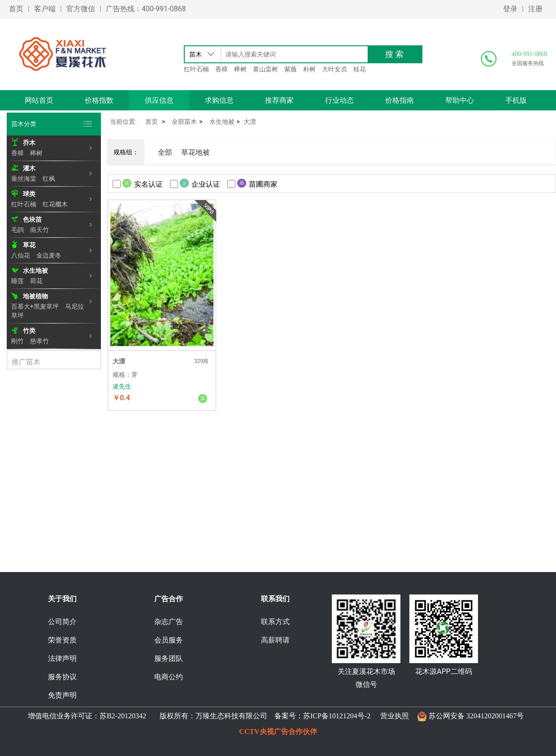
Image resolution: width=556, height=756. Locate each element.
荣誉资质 (62, 640)
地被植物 (35, 296)
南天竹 (39, 230)
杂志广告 (169, 622)
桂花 (360, 69)
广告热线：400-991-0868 (146, 9)
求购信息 (219, 100)
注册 (535, 9)
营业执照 (395, 716)
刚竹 (17, 341)
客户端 (45, 9)
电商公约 (169, 677)
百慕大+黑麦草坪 (35, 306)
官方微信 (81, 9)
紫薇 (291, 69)
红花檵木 (55, 204)
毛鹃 (17, 230)
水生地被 (35, 271)
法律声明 (62, 658)
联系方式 (275, 622)
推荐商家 (279, 100)
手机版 (516, 100)
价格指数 (99, 100)
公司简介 (62, 622)
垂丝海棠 (24, 179)
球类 (29, 194)
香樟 (222, 69)
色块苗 (32, 219)
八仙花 (21, 255)
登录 (510, 9)
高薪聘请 (275, 640)
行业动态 (339, 100)
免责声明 (62, 695)
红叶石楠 (196, 69)
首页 (16, 9)
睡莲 (17, 281)
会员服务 (169, 640)
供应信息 (159, 100)
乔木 (29, 143)
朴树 (309, 69)
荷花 (36, 281)
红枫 (49, 179)
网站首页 (39, 100)
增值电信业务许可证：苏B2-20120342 (88, 716)
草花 (29, 245)
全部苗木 (184, 122)
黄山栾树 (265, 69)
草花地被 (195, 152)
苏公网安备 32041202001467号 (476, 716)
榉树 (240, 69)
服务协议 (62, 677)
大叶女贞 (334, 69)
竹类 (29, 331)
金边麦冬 (49, 255)
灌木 (29, 168)
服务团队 (169, 658)
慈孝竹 (39, 341)
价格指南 (400, 100)
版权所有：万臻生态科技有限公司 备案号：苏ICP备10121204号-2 (263, 716)
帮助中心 (460, 100)
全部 (165, 152)
